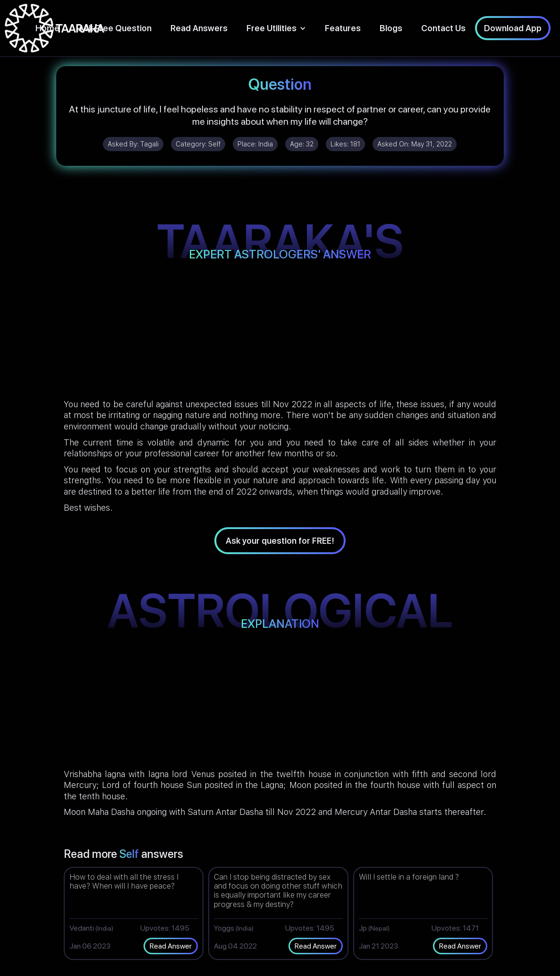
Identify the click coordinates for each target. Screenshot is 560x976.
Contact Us (443, 28)
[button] (276, 28)
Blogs (391, 28)
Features (343, 28)
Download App (513, 28)
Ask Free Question (115, 28)
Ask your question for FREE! (280, 541)
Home (47, 28)
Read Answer (171, 946)
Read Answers (199, 28)
